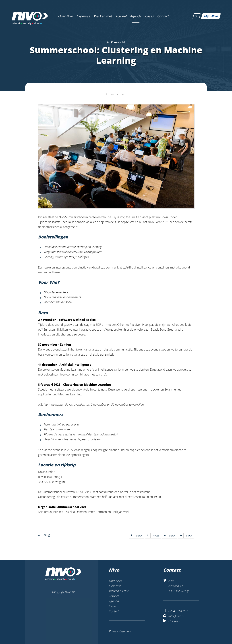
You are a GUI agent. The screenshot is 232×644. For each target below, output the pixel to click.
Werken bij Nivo (119, 591)
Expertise (115, 586)
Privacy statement (120, 631)
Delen (136, 536)
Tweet (152, 536)
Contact (114, 611)
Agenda (114, 601)
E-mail (185, 536)
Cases (112, 606)
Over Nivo (115, 581)
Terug (46, 535)
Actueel (114, 596)
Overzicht (118, 42)
